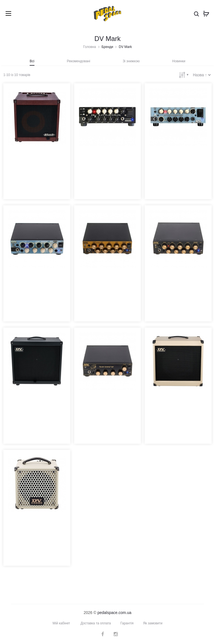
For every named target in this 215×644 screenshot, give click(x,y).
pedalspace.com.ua (114, 612)
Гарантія (127, 623)
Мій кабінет (61, 623)
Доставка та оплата (96, 623)
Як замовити (153, 623)
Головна (90, 47)
